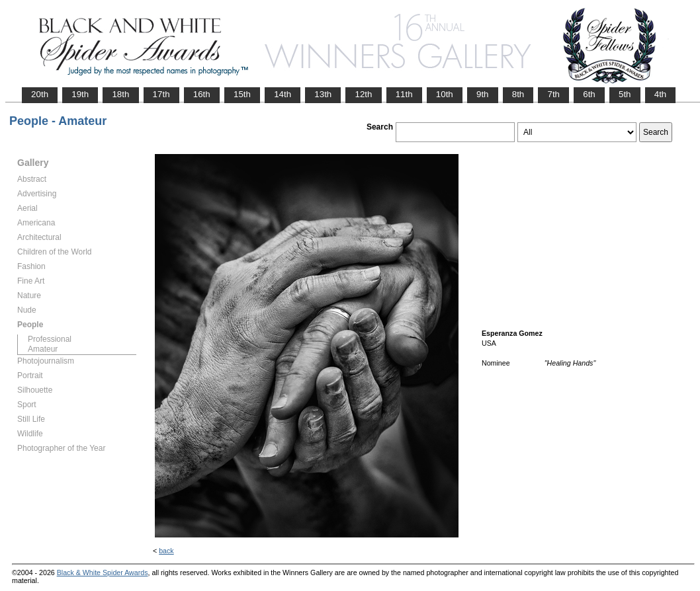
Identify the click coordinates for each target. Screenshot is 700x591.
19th (80, 94)
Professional (50, 339)
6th (589, 94)
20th (40, 94)
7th (553, 94)
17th (161, 94)
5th (625, 94)
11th (404, 94)
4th (661, 94)
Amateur (43, 349)
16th (202, 94)
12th (363, 94)
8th (518, 94)
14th (283, 94)
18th (120, 94)
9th (483, 94)
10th (445, 94)
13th (323, 94)
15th (242, 94)
